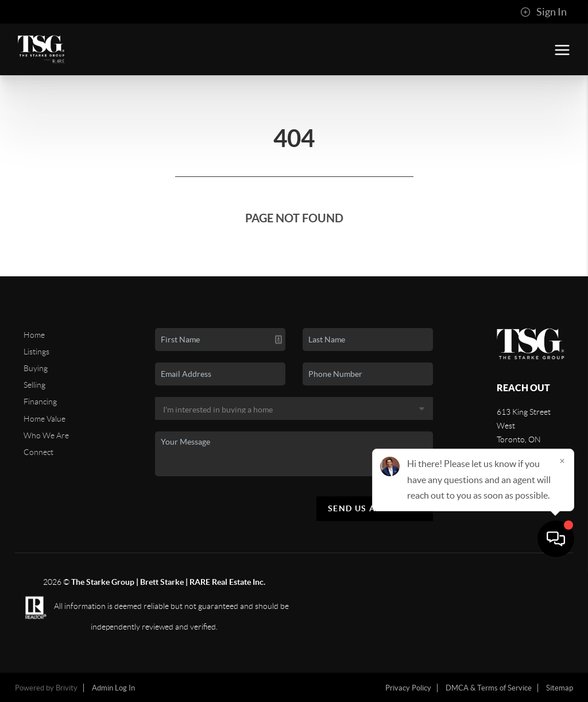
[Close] (562, 592)
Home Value (45, 419)
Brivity (67, 688)
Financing (40, 402)
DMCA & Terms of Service (489, 688)
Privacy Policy (408, 688)
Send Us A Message (375, 508)
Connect (38, 452)
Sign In (543, 12)
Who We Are (46, 435)
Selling (34, 385)
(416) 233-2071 (524, 470)
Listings (36, 352)
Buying (36, 368)
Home (34, 335)
